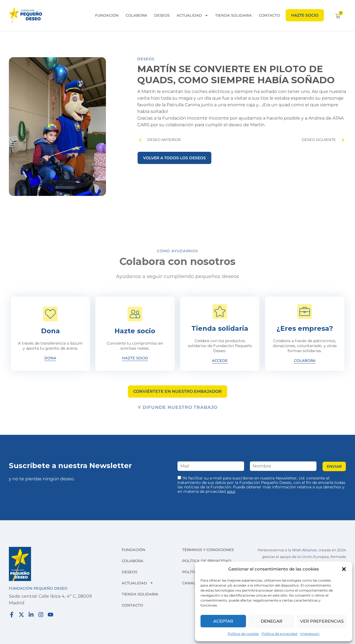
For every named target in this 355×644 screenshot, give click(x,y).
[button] (344, 569)
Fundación (107, 15)
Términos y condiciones (208, 550)
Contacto (269, 15)
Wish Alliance (304, 550)
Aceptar (223, 621)
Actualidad (192, 15)
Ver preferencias (322, 621)
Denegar (272, 621)
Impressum (310, 634)
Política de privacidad (279, 634)
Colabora (136, 15)
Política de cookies (243, 634)
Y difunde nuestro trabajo (178, 410)
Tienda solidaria (234, 15)
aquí (231, 491)
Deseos (162, 15)
